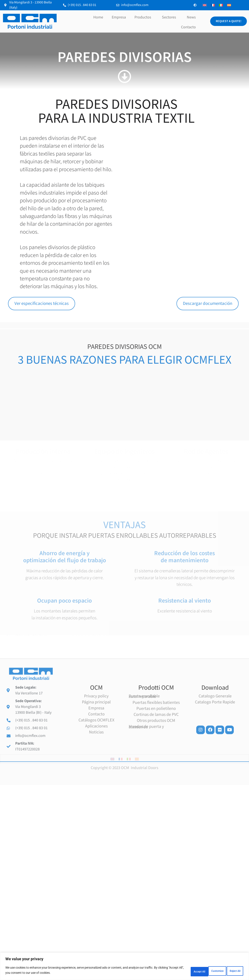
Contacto (188, 27)
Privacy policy (96, 783)
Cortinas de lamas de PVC (156, 802)
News (191, 17)
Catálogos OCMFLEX (96, 807)
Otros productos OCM (156, 808)
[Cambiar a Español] (229, 5)
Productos (144, 17)
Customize (175, 971)
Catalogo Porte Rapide (215, 789)
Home (98, 17)
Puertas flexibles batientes (156, 789)
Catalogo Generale (215, 783)
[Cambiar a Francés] (213, 5)
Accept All (231, 971)
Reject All (203, 971)
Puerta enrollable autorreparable (144, 783)
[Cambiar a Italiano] (221, 5)
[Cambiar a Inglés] (205, 5)
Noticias (96, 819)
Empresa (119, 17)
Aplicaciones (96, 813)
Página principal (96, 789)
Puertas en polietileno (156, 795)
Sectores (170, 17)
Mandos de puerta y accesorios (146, 814)
